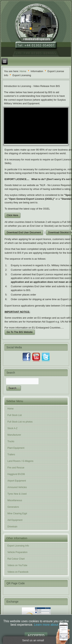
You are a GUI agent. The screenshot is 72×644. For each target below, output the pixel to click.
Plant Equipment (16, 448)
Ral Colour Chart (16, 559)
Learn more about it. (48, 625)
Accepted (36, 636)
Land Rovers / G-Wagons (20, 461)
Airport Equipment (17, 481)
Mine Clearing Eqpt (17, 514)
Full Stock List (15, 415)
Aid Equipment (15, 520)
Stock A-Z (12, 428)
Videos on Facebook (18, 572)
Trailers (11, 455)
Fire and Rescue (16, 468)
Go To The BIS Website (20, 332)
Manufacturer (14, 435)
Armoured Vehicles (17, 487)
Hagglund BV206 (16, 474)
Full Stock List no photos (20, 422)
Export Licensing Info (18, 546)
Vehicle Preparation (17, 552)
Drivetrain (12, 527)
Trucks (11, 441)
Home (23, 71)
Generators (13, 507)
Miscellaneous (15, 500)
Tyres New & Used (17, 494)
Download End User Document (24, 232)
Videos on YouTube (17, 565)
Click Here (12, 215)
